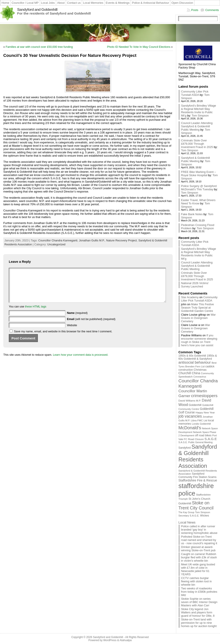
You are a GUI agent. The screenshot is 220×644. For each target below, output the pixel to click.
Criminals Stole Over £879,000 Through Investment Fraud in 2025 (197, 144)
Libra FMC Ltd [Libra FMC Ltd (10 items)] (199, 420)
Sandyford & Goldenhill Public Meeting (195, 159)
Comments (212, 10)
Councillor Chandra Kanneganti (58, 240)
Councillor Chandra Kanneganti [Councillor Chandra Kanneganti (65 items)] (198, 383)
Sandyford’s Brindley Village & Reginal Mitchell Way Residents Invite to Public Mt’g (199, 111)
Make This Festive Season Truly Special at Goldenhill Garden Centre (197, 308)
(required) (77, 319)
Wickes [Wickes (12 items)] (205, 516)
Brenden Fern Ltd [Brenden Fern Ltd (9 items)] (195, 366)
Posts (195, 10)
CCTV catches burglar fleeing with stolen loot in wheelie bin (196, 581)
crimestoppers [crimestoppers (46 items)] (204, 396)
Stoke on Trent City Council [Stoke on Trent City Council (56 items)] (196, 505)
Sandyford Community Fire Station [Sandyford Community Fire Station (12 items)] (193, 475)
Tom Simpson (200, 116)
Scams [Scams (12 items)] (212, 477)
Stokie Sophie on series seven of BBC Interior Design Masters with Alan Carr (199, 602)
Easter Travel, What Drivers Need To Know (198, 202)
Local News (187, 522)
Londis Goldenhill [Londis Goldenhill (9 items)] (201, 424)
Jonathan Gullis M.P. (92, 240)
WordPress (110, 640)
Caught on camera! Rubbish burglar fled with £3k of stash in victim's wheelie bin (199, 557)
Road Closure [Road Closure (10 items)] (196, 439)
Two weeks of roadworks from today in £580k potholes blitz (199, 592)
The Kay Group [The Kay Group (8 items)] (186, 512)
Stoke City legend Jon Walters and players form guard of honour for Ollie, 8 (198, 612)
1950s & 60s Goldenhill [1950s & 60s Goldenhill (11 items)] (192, 356)
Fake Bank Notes (192, 214)
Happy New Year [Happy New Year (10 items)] (205, 412)
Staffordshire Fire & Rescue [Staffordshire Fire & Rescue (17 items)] (198, 480)
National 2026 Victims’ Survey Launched (195, 285)
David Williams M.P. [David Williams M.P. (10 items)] (190, 401)
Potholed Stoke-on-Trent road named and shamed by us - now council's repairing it (199, 540)
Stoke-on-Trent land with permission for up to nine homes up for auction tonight (199, 623)
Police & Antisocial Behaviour (150, 3)
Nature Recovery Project (121, 240)
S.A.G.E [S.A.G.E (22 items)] (211, 439)
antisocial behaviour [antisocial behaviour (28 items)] (195, 362)
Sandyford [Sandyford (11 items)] (185, 448)
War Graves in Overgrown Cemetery (198, 318)
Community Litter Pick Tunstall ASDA (195, 93)
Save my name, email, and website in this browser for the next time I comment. (63, 338)
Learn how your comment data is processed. (81, 361)
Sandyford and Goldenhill (37, 10)
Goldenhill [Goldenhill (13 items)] (195, 405)
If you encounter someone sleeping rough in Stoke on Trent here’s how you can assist (199, 340)
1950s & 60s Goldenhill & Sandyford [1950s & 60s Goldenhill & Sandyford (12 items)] (198, 357)
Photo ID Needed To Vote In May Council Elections (139, 47)
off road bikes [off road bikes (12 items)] (203, 435)
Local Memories (93, 3)
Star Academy (190, 297)
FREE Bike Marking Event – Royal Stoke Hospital (199, 174)
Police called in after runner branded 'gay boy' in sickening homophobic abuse (199, 530)
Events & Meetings (118, 3)
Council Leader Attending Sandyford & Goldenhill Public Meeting (197, 126)
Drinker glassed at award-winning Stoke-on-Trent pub (198, 549)
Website (72, 332)
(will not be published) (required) (91, 326)
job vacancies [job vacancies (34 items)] (190, 416)
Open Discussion (182, 3)
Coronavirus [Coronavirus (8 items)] (200, 377)
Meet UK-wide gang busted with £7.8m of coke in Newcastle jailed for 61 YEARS (198, 569)
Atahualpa (126, 640)
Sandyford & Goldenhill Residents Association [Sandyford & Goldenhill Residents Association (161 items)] (198, 456)
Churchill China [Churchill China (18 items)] (189, 373)
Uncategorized (56, 244)
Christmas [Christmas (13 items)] (200, 370)
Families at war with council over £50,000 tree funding (39, 47)
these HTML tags (36, 313)
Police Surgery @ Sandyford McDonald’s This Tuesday (199, 188)
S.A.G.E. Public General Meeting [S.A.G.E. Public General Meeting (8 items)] (195, 442)
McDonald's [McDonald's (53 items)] (190, 428)
